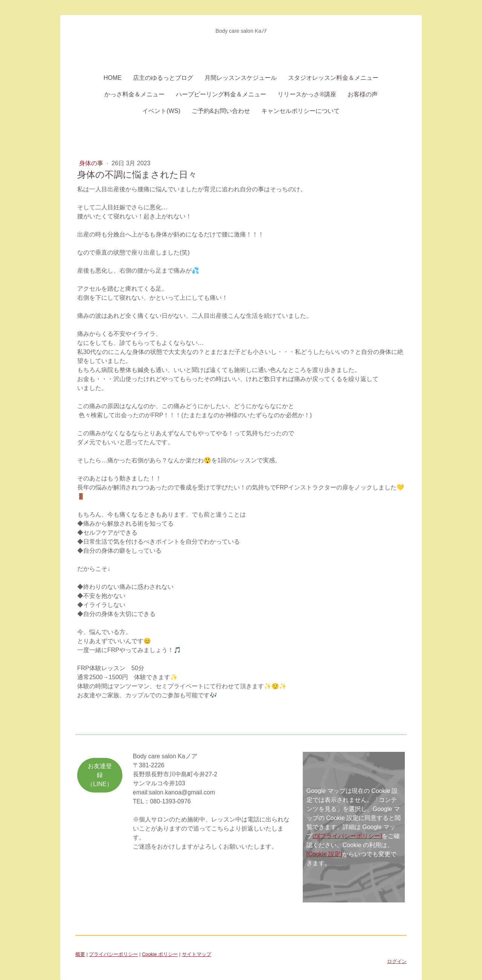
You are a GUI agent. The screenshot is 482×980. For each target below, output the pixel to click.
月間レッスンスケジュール (241, 78)
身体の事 (92, 163)
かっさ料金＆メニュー (134, 94)
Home (113, 78)
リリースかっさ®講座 (307, 94)
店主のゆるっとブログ (163, 78)
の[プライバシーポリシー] (347, 836)
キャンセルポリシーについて (300, 111)
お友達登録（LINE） (100, 775)
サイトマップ (197, 954)
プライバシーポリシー (113, 954)
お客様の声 (363, 94)
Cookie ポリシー (160, 954)
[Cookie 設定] (324, 854)
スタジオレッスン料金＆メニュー (333, 78)
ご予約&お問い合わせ (221, 111)
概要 (80, 954)
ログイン (397, 961)
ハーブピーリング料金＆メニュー (221, 94)
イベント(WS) (161, 111)
